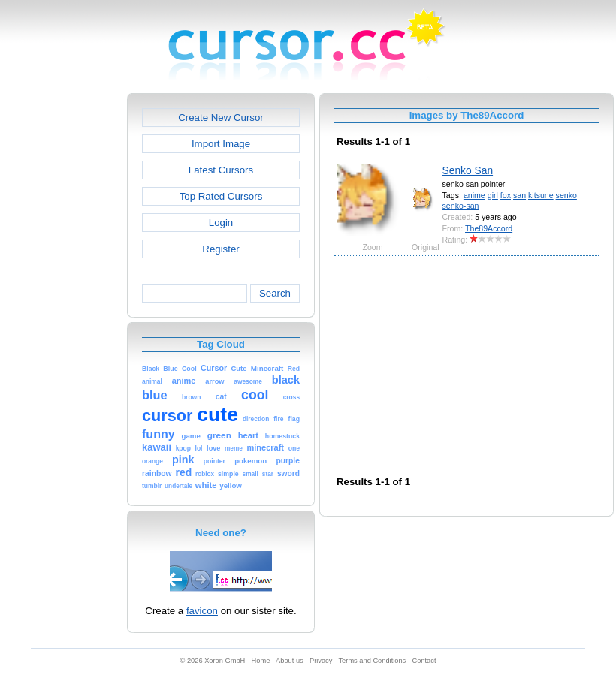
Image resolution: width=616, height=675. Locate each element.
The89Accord (489, 228)
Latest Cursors (221, 170)
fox (506, 195)
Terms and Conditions (372, 661)
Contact (424, 661)
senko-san (461, 206)
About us (290, 661)
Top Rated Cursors (221, 196)
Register (220, 249)
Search (275, 293)
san (519, 195)
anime (474, 195)
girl (493, 195)
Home (261, 661)
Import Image (221, 144)
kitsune (541, 195)
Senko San (468, 170)
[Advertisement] (62, 318)
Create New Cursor (221, 118)
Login (221, 223)
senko (566, 195)
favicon (202, 611)
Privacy (321, 661)
